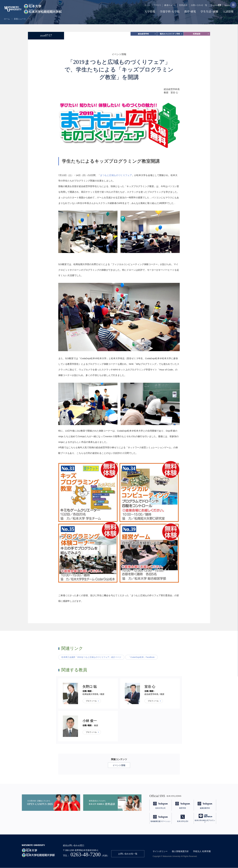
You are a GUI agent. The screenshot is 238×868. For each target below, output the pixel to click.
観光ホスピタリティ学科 (170, 34)
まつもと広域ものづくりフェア (116, 175)
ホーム (7, 19)
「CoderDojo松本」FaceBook (142, 657)
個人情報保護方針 (180, 851)
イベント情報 (119, 765)
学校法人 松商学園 (202, 851)
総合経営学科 (143, 34)
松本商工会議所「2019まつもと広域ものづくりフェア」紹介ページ (91, 657)
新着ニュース (20, 19)
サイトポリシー (160, 851)
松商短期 (197, 34)
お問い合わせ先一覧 (128, 854)
